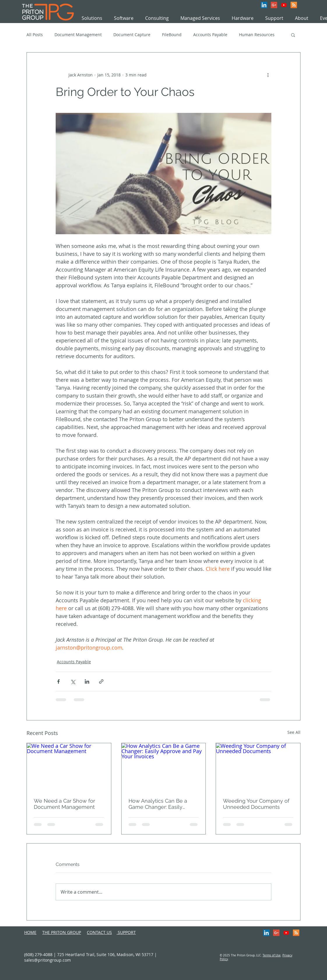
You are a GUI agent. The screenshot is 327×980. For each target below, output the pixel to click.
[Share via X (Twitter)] (73, 681)
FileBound (172, 35)
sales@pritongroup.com (48, 960)
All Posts (35, 35)
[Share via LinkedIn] (87, 681)
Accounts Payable (210, 35)
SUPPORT (126, 932)
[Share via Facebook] (58, 681)
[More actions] (268, 75)
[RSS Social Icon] (294, 5)
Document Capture (132, 35)
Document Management (78, 35)
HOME (30, 932)
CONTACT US (99, 932)
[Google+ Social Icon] (274, 5)
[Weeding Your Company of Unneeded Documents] (258, 767)
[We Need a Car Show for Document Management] (69, 767)
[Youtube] (284, 5)
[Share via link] (101, 681)
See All (294, 732)
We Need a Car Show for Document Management (64, 804)
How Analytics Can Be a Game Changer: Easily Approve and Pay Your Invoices (158, 804)
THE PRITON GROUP (62, 932)
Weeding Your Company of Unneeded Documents (256, 804)
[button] (293, 35)
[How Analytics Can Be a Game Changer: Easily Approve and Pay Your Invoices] (164, 767)
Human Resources (257, 35)
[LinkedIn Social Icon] (264, 5)
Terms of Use (272, 955)
